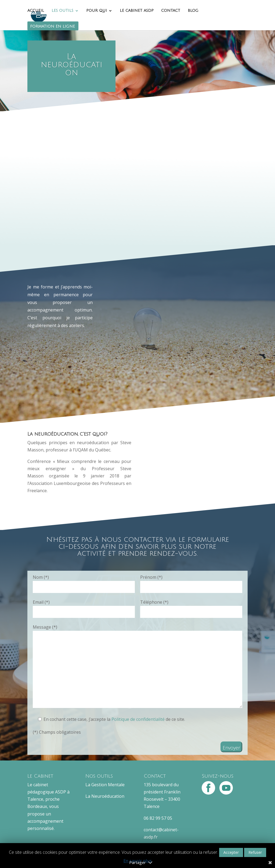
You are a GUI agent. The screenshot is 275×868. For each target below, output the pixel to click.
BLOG (193, 11)
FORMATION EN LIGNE (53, 27)
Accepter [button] (231, 852)
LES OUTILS (62, 11)
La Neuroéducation (105, 796)
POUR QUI (97, 11)
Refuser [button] (255, 852)
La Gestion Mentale (105, 785)
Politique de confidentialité (139, 719)
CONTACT (171, 11)
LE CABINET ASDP (137, 11)
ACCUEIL (36, 11)
